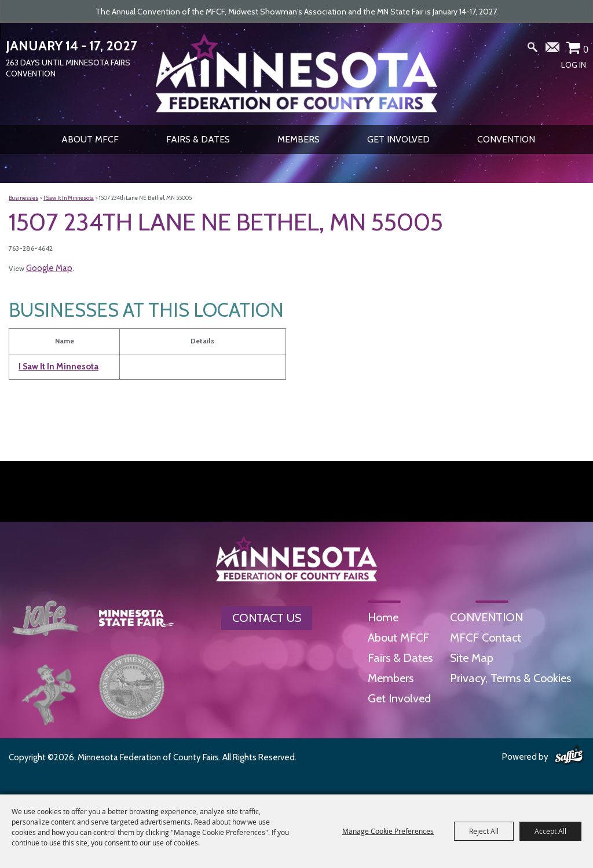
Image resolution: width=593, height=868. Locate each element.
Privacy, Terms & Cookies (510, 678)
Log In (574, 65)
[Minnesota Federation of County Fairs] (296, 73)
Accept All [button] (550, 831)
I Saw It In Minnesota (69, 198)
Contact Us (267, 618)
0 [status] (586, 49)
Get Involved (398, 139)
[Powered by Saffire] (569, 756)
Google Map (49, 268)
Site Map (472, 658)
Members (299, 139)
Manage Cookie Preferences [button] (388, 831)
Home (383, 617)
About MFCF (90, 139)
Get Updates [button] (553, 50)
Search (533, 50)
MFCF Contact (486, 638)
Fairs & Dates (198, 139)
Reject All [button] (484, 831)
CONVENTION (506, 139)
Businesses (23, 198)
